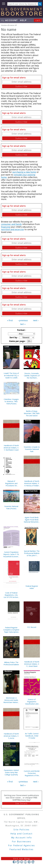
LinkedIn (33, 862)
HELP (23, 20)
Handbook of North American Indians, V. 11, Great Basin (32, 664)
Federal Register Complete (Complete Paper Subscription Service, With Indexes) (11, 630)
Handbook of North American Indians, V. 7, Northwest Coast (11, 448)
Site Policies (21, 830)
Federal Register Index (32, 587)
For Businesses (21, 841)
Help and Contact (21, 834)
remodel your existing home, (18, 176)
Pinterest (29, 862)
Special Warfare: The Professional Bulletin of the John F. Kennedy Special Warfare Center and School (32, 553)
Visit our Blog (21, 858)
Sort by (14, 337)
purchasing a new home (24, 172)
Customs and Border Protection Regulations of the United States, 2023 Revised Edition (32, 773)
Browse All (12, 25)
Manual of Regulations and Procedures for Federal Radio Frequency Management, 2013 (11, 483)
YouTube (25, 862)
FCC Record (32, 627)
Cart (38, 20)
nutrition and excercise (12, 229)
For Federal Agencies (21, 845)
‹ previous (23, 320)
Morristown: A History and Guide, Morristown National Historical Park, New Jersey (11, 700)
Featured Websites (21, 849)
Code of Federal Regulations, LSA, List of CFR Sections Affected (11, 595)
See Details (21, 803)
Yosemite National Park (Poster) (11, 507)
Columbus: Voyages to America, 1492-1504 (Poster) (11, 401)
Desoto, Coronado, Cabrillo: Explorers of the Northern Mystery (32, 376)
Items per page (17, 341)
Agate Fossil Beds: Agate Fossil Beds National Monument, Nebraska (32, 520)
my (9, 20)
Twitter (18, 862)
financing (6, 227)
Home (4, 25)
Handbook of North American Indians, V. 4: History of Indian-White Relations (32, 483)
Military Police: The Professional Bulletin (11, 663)
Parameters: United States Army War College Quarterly (11, 772)
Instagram (22, 862)
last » (23, 324)
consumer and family (11, 224)
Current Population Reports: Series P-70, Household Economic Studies (11, 554)
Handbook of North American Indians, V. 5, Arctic (11, 736)
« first (10, 320)
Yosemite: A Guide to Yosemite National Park (32, 449)
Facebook (14, 862)
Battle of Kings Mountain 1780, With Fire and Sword (32, 413)
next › (36, 320)
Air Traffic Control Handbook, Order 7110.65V (32, 736)
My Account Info (22, 838)
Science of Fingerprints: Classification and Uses (32, 702)
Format (21, 330)
